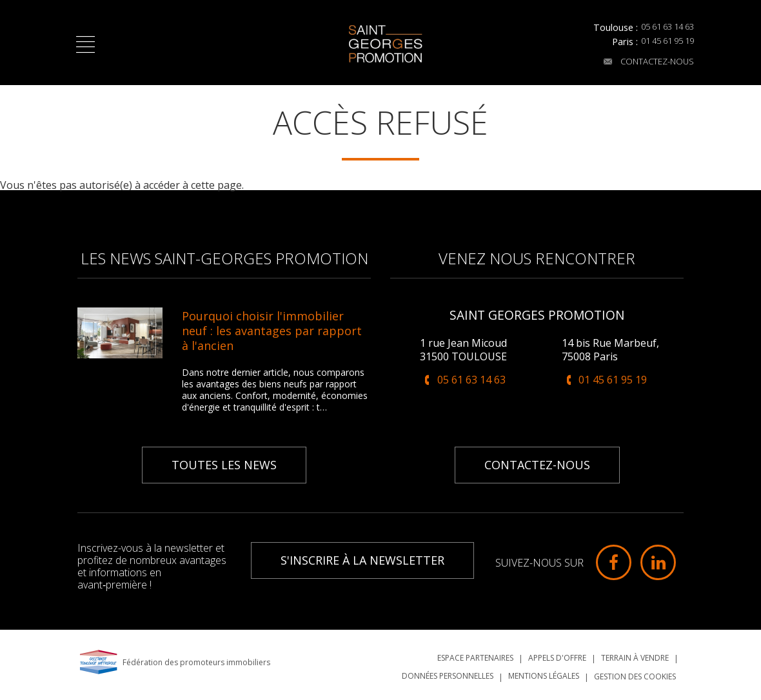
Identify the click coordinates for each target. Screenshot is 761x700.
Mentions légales (544, 671)
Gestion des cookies (635, 671)
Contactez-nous (642, 63)
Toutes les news (224, 460)
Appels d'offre (557, 653)
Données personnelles (448, 671)
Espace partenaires (475, 653)
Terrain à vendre (635, 653)
